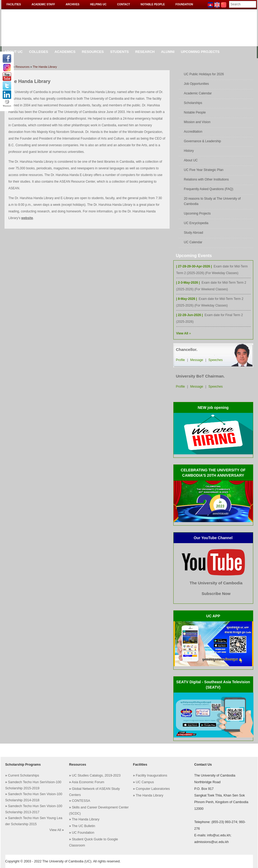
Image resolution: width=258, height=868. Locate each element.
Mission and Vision (197, 122)
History (189, 151)
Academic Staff (43, 4)
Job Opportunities (196, 84)
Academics (65, 52)
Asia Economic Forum (88, 782)
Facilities (14, 4)
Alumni (168, 52)
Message (197, 360)
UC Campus (145, 782)
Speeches (216, 360)
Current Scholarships (24, 775)
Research (145, 52)
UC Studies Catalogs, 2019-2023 (96, 775)
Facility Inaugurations (151, 775)
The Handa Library (45, 67)
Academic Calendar (198, 93)
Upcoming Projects (200, 52)
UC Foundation (83, 833)
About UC (191, 160)
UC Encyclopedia (196, 223)
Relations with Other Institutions (206, 179)
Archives (73, 4)
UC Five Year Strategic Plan (204, 170)
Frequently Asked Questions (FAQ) (209, 189)
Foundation (184, 4)
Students (120, 52)
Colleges (39, 52)
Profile (181, 360)
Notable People (153, 4)
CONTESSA (81, 801)
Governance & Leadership (202, 141)
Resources (93, 52)
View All (55, 830)
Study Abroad (194, 233)
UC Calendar (193, 242)
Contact (124, 4)
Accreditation (193, 132)
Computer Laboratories (153, 789)
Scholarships (193, 103)
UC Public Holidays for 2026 (204, 74)
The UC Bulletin (84, 826)
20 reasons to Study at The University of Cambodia (212, 201)
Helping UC (98, 4)
